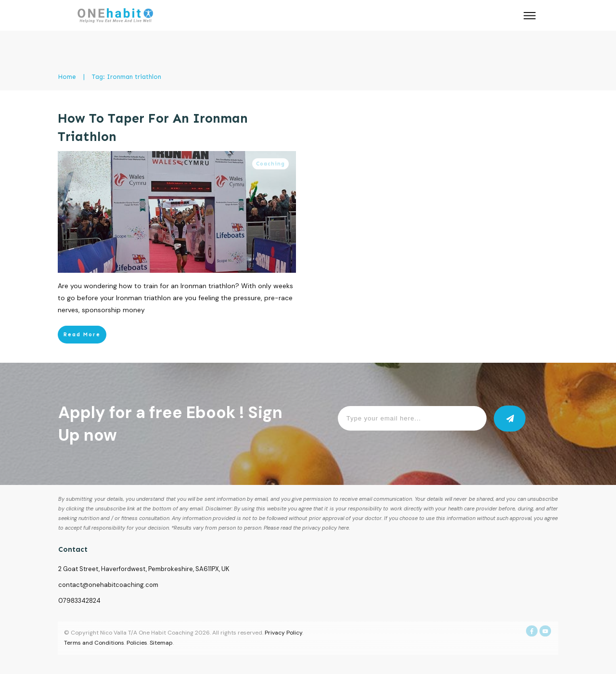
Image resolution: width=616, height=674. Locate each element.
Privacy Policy (283, 633)
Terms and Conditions (94, 643)
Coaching (270, 164)
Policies (137, 643)
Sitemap (161, 643)
